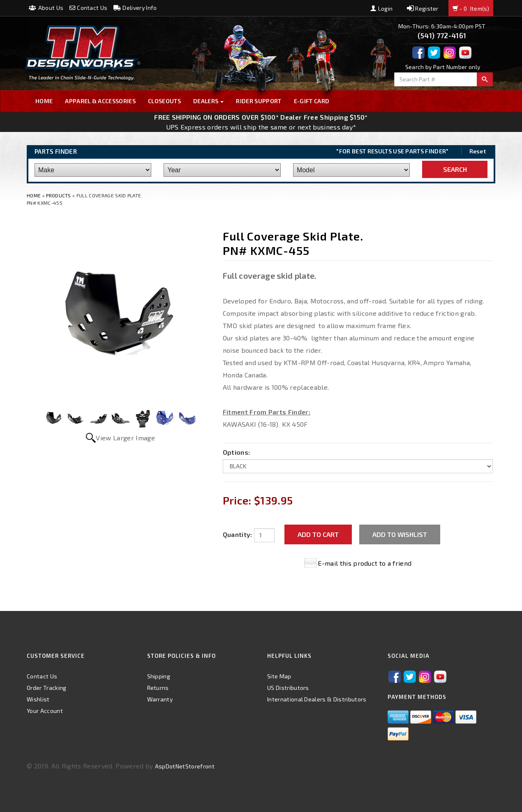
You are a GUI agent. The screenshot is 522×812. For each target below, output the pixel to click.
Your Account (45, 711)
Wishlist (38, 699)
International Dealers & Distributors (317, 699)
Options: (237, 452)
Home (44, 101)
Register (423, 8)
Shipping (159, 676)
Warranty (160, 699)
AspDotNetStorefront (185, 766)
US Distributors (288, 688)
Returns (158, 688)
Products (59, 195)
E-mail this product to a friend (365, 563)
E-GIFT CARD (312, 101)
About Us (46, 8)
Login (381, 8)
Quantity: (238, 534)
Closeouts (164, 101)
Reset (478, 151)
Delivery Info (135, 8)
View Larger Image (125, 438)
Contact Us (89, 8)
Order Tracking (46, 688)
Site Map (279, 676)
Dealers (209, 101)
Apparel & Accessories (100, 101)
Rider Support (259, 101)
